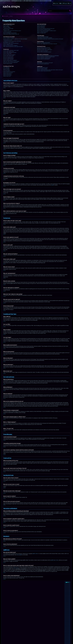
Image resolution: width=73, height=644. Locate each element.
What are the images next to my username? (11, 43)
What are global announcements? (9, 72)
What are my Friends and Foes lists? (44, 43)
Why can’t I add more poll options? (9, 55)
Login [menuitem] (70, 3)
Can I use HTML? (6, 68)
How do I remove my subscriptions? (43, 59)
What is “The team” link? (41, 33)
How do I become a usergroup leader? (44, 30)
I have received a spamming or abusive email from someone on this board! (50, 39)
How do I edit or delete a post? (9, 51)
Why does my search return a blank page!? (45, 50)
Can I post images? (7, 71)
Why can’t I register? (7, 27)
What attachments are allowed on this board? (45, 63)
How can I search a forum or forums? (44, 48)
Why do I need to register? (8, 25)
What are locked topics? (8, 75)
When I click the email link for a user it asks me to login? (13, 47)
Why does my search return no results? (44, 49)
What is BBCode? (6, 67)
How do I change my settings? (9, 38)
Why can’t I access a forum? (8, 57)
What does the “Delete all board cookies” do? (11, 34)
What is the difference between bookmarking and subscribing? (48, 56)
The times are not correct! (8, 40)
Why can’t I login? (6, 30)
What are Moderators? (41, 26)
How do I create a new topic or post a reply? (11, 50)
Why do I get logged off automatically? (10, 33)
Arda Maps (6, 16)
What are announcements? (8, 73)
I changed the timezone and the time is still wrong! (12, 41)
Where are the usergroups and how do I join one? (46, 29)
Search (70, 11)
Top (5, 88)
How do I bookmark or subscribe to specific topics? (46, 57)
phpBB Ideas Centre (55, 560)
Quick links (56, 3)
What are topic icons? (7, 76)
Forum (11, 16)
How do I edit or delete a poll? (9, 56)
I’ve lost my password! (7, 32)
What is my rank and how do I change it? (10, 45)
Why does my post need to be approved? (11, 62)
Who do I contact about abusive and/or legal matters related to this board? (50, 70)
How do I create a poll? (7, 54)
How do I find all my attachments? (43, 64)
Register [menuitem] (66, 3)
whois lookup (16, 568)
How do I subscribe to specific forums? (44, 58)
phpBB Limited (35, 554)
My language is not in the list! (8, 42)
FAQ (62, 3)
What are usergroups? (41, 27)
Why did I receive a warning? (8, 59)
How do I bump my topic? (8, 64)
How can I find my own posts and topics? (44, 52)
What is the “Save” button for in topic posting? (11, 61)
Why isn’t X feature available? (42, 69)
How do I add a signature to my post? (10, 53)
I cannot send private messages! (43, 37)
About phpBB (19, 555)
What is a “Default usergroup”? (42, 32)
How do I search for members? (42, 51)
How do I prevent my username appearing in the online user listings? (15, 39)
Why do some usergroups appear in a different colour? (47, 31)
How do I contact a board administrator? (44, 71)
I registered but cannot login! (8, 29)
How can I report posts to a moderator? (10, 60)
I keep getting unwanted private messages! (45, 38)
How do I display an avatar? (8, 44)
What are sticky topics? (7, 74)
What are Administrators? (42, 25)
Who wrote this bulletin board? (42, 68)
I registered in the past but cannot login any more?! (12, 31)
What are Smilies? (7, 69)
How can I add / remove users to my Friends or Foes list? (47, 44)
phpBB (52, 185)
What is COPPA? (6, 26)
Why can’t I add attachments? (9, 58)
